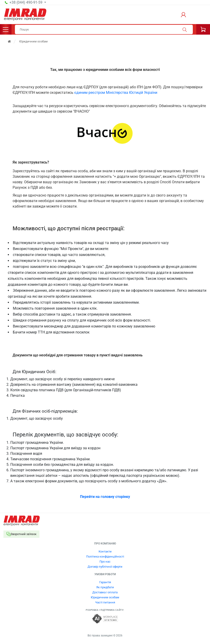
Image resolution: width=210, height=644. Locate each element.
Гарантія (105, 582)
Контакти (105, 551)
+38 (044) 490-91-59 (26, 3)
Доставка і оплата (105, 592)
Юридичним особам (105, 597)
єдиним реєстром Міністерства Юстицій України (116, 93)
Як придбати (105, 587)
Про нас (105, 562)
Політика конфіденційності (105, 557)
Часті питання (105, 602)
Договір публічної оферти (105, 567)
